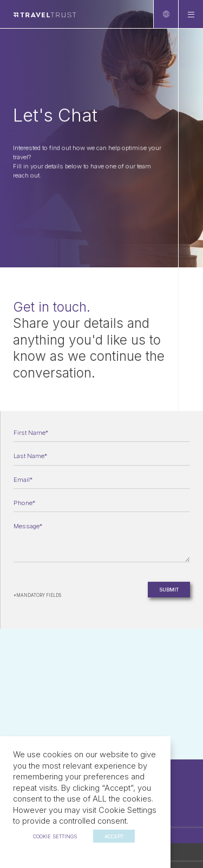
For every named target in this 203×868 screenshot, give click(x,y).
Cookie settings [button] (55, 836)
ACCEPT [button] (114, 836)
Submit (169, 591)
